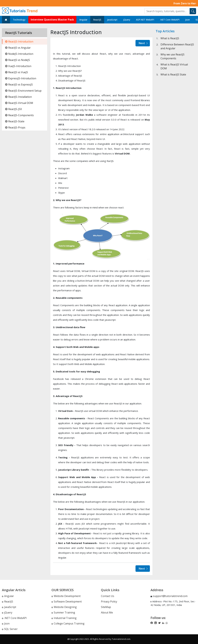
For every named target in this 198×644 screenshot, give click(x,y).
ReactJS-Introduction (19, 42)
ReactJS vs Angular (18, 48)
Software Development (67, 602)
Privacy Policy (109, 602)
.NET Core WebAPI (170, 20)
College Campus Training (68, 623)
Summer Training (63, 612)
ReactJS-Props (15, 127)
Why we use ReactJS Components (172, 56)
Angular (83, 20)
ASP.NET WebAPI (145, 20)
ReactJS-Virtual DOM (19, 103)
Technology (19, 20)
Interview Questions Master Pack (52, 20)
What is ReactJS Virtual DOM (174, 66)
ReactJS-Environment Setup (23, 91)
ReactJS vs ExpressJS (19, 84)
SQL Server (10, 629)
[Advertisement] (176, 147)
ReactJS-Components (19, 115)
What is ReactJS (170, 38)
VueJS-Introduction (18, 66)
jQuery (127, 20)
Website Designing (64, 607)
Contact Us (108, 596)
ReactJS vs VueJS (17, 72)
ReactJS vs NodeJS (18, 60)
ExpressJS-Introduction (21, 78)
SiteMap (106, 607)
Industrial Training (64, 618)
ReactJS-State (15, 121)
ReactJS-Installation (18, 97)
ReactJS (97, 20)
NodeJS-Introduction (19, 54)
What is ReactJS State (173, 74)
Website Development (66, 596)
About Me (107, 612)
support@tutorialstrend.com (170, 596)
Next (143, 43)
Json (188, 20)
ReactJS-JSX (13, 109)
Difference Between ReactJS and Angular (177, 46)
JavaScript (112, 20)
